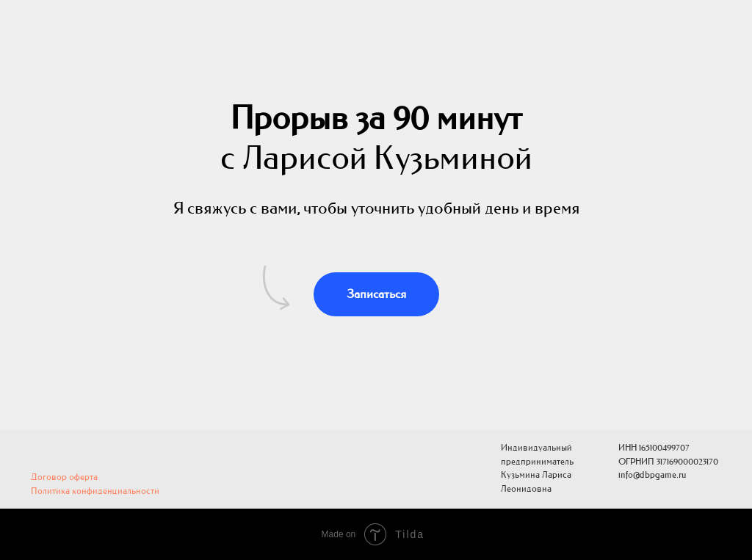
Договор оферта (64, 477)
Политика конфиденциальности (95, 491)
